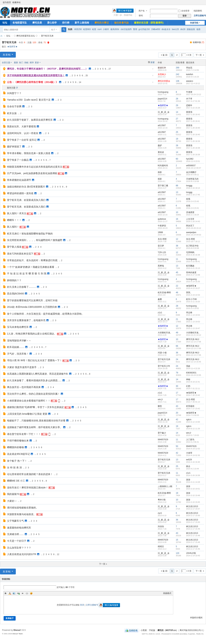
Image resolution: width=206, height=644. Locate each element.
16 (177, 219)
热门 (21, 63)
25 (87, 76)
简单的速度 (191, 272)
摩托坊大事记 (102, 23)
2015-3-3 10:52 (193, 308)
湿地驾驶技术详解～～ (19, 341)
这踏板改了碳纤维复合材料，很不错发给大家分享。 (35, 427)
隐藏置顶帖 (153, 70)
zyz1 (160, 513)
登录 (82, 605)
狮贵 (160, 406)
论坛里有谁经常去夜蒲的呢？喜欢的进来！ (30, 474)
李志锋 (189, 313)
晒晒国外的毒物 (15, 447)
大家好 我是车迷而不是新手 (22, 367)
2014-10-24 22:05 (194, 375)
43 (177, 406)
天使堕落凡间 (192, 179)
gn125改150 (144, 29)
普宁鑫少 (162, 433)
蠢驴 (160, 145)
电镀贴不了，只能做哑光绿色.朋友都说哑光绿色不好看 (36, 421)
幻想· (188, 386)
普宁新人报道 (14, 247)
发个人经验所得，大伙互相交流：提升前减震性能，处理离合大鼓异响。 (45, 314)
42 (177, 420)
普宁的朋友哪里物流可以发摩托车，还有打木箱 (32, 300)
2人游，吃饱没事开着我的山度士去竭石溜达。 (32, 334)
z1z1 (160, 313)
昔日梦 (161, 246)
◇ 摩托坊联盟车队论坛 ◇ (26, 36)
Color (10, 593)
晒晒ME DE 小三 (16, 481)
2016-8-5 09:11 (193, 175)
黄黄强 (189, 112)
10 (177, 212)
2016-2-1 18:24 (193, 215)
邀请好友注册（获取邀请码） (150, 23)
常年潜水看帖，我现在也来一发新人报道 (29, 153)
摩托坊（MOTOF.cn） (168, 630)
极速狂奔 (162, 68)
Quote (23, 593)
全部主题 (6, 63)
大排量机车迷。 (165, 333)
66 (177, 346)
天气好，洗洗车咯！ (18, 354)
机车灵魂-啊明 (164, 293)
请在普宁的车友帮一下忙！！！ (24, 434)
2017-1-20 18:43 (193, 114)
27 (110, 69)
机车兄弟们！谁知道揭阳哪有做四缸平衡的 (30, 234)
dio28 (183, 29)
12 (177, 239)
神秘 (188, 379)
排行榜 (66, 23)
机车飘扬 (190, 266)
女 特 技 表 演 (14, 467)
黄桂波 (161, 152)
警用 (135, 29)
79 (177, 373)
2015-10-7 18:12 (193, 241)
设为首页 (7, 2)
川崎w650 (156, 29)
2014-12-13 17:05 (194, 355)
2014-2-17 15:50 (193, 515)
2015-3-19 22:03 (193, 295)
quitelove (162, 219)
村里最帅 (190, 406)
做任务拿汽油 (121, 23)
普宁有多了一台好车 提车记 (22, 140)
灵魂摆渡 (190, 212)
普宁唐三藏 (163, 186)
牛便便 (189, 92)
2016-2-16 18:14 (193, 188)
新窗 (153, 62)
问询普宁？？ (14, 93)
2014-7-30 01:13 (193, 402)
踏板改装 (191, 29)
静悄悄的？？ (14, 280)
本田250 (78, 29)
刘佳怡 (161, 526)
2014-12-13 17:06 (194, 342)
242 (178, 74)
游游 (188, 480)
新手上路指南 (82, 23)
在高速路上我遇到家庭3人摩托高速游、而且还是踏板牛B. (38, 374)
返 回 (165, 55)
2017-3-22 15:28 (193, 108)
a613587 (162, 125)
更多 (37, 63)
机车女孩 (12, 113)
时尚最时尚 (163, 166)
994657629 (163, 440)
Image (14, 593)
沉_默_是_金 (164, 112)
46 (177, 293)
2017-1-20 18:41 (193, 121)
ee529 (189, 460)
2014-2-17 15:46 (193, 549)
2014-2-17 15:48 (193, 536)
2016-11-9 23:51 (193, 161)
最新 (16, 63)
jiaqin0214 (162, 99)
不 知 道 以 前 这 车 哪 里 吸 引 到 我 (27, 274)
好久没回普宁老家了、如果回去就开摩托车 (30, 120)
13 (177, 192)
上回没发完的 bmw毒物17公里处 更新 (27, 414)
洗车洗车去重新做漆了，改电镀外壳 (26, 320)
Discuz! (17, 630)
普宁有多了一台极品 (18, 160)
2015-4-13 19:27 (193, 288)
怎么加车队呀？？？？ (19, 548)
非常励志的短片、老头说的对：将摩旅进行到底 (32, 260)
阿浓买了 (190, 226)
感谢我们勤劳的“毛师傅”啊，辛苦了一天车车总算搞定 (35, 407)
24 (177, 359)
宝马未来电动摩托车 (18, 327)
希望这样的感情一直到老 (20, 193)
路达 (188, 466)
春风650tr (115, 29)
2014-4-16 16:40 (193, 462)
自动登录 (184, 11)
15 (177, 540)
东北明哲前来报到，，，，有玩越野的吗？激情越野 (35, 240)
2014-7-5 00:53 (193, 415)
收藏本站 (16, 2)
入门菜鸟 (190, 440)
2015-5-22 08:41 (193, 262)
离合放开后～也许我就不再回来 (24, 387)
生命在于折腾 (14, 106)
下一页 (199, 55)
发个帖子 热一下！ (17, 461)
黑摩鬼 (161, 266)
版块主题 (11, 88)
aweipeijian (191, 232)
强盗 (188, 366)
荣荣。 (189, 293)
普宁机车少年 (164, 366)
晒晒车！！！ (14, 220)
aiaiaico (190, 81)
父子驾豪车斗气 (15, 521)
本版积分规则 (196, 618)
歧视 (188, 199)
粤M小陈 (162, 500)
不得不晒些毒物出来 (18, 441)
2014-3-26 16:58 (193, 475)
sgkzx (189, 420)
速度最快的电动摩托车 (19, 528)
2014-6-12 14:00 (193, 422)
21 (177, 319)
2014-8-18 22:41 (193, 382)
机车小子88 (191, 299)
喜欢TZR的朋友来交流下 (20, 254)
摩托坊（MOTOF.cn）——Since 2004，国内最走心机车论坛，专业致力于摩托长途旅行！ (1, 36)
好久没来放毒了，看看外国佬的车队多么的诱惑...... (34, 380)
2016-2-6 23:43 (193, 201)
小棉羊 (106, 29)
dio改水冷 (166, 29)
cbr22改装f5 (126, 29)
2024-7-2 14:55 (193, 70)
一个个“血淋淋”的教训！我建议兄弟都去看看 (31, 267)
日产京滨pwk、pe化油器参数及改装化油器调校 (32, 173)
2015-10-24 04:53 (194, 235)
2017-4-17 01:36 (193, 101)
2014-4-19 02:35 (193, 455)
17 (177, 393)
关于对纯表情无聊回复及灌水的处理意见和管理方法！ (36, 75)
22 (177, 286)
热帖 (26, 63)
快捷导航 (194, 23)
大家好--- (12, 501)
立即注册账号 (200, 16)
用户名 (142, 11)
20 (177, 413)
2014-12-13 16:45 (194, 362)
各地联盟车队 (20, 23)
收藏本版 (198, 42)
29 (177, 105)
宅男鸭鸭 (190, 252)
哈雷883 (87, 29)
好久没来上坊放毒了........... (22, 287)
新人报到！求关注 (17, 213)
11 (177, 259)
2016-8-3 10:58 (193, 181)
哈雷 (94, 29)
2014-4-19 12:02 (193, 449)
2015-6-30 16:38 (193, 255)
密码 (141, 16)
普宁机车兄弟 (47, 36)
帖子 (53, 30)
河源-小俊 (162, 353)
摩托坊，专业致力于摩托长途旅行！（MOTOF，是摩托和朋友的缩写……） (47, 69)
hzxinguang (163, 92)
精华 (32, 63)
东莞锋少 (162, 74)
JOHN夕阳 (191, 553)
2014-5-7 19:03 (193, 435)
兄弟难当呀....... (15, 534)
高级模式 (167, 593)
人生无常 (190, 219)
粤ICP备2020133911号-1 (191, 630)
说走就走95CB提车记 (18, 454)
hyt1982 (190, 159)
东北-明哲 (162, 239)
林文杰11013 (192, 506)
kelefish (190, 74)
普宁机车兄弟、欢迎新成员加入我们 (26, 200)
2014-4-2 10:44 (193, 469)
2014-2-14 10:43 (193, 556)
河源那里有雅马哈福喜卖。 (21, 514)
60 (177, 159)
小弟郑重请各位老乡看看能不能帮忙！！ (29, 401)
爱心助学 (52, 23)
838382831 (191, 373)
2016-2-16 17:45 (193, 195)
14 (80, 82)
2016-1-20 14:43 (193, 221)
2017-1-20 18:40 (193, 128)
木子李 (189, 99)
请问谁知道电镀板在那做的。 (23, 508)
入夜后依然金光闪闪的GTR (22, 554)
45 (177, 272)
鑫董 (160, 299)
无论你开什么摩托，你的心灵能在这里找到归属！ (33, 394)
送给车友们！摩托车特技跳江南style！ (28, 488)
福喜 (198, 29)
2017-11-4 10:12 (193, 83)
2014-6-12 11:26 (193, 429)
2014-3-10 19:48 (193, 495)
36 (177, 353)
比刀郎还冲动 (192, 246)
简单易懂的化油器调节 (19, 180)
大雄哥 (189, 453)
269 (178, 68)
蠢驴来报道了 (14, 147)
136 (178, 81)
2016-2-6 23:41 (193, 208)
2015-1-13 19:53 (193, 315)
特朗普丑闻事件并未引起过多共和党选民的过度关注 (35, 167)
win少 (160, 399)
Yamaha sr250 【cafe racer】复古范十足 (29, 100)
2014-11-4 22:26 (193, 368)
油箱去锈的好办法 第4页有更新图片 (26, 187)
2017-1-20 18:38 (193, 148)
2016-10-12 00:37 (194, 168)
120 (178, 553)
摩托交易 (37, 23)
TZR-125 (162, 252)
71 (177, 480)
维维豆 (161, 546)
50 (177, 446)
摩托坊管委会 (164, 81)
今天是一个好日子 (17, 541)
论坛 (8, 36)
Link (18, 593)
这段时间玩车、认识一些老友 (23, 133)
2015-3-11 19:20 (193, 302)
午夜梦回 (162, 226)
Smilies (31, 593)
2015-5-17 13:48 (193, 275)
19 (177, 139)
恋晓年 (189, 105)
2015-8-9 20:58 (193, 248)
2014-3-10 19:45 (193, 502)
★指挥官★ (12, 47)
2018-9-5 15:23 (193, 77)
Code (27, 593)
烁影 (160, 172)
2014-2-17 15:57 (193, 509)
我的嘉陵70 (13, 494)
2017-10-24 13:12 (194, 94)
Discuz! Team (18, 634)
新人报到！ (13, 227)
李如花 (189, 68)
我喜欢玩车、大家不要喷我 (21, 126)
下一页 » (103, 564)
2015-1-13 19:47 (193, 328)
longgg (189, 186)
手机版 (152, 630)
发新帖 (7, 55)
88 (177, 186)
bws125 (175, 29)
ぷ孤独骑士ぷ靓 (165, 486)
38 (177, 246)
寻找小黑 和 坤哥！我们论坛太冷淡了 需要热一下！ (35, 360)
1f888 (160, 232)
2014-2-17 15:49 (193, 529)
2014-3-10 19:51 (193, 489)
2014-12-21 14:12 (194, 335)
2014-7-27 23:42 (193, 409)
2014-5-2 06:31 (193, 442)
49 (177, 333)
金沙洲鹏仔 (191, 172)
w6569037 (191, 166)
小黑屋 (144, 630)
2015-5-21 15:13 (193, 268)
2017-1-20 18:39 (193, 141)
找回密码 (198, 11)
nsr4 (99, 29)
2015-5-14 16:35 (193, 282)
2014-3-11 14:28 (193, 482)
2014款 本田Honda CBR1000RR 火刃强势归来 (32, 307)
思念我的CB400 (16, 294)
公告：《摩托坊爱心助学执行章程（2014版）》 (33, 82)
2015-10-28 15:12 (194, 228)
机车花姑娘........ (16, 347)
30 (177, 386)
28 (177, 99)
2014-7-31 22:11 (193, 388)
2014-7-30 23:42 (193, 395)
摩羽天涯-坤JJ (193, 339)
